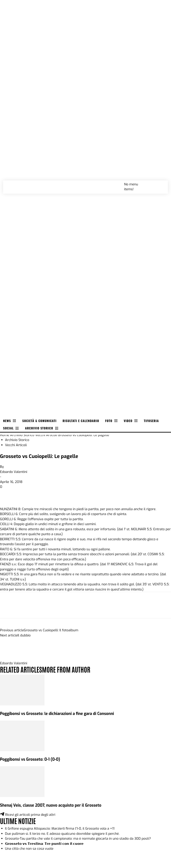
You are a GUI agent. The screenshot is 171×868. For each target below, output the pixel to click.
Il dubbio (24, 635)
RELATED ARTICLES (21, 669)
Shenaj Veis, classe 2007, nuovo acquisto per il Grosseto (51, 805)
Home (5, 435)
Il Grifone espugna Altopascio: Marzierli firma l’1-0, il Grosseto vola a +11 (60, 829)
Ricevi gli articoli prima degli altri (28, 815)
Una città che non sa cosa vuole (29, 849)
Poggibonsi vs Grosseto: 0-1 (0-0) (30, 759)
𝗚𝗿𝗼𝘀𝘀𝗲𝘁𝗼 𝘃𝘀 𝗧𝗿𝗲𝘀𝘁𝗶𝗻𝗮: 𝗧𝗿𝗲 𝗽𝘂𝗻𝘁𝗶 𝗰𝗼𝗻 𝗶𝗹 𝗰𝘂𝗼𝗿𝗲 (44, 844)
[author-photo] (11, 658)
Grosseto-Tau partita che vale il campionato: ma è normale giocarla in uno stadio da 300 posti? (78, 839)
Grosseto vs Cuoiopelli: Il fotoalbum (51, 630)
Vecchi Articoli (46, 435)
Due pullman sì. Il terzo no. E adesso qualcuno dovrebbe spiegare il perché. (62, 834)
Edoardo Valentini (14, 472)
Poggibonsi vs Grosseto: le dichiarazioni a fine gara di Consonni (57, 714)
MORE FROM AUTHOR (66, 669)
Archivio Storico (22, 435)
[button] (160, 184)
